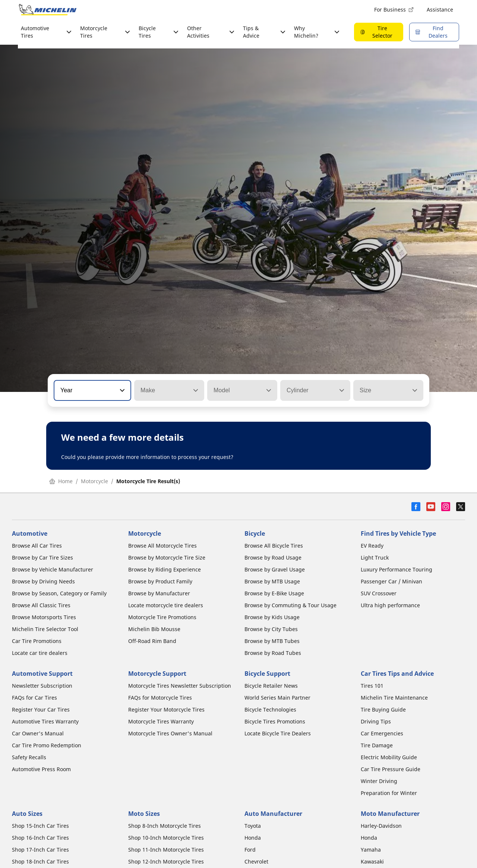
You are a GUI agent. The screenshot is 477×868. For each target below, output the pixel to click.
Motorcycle (94, 481)
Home (61, 481)
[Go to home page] (48, 10)
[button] (121, 390)
